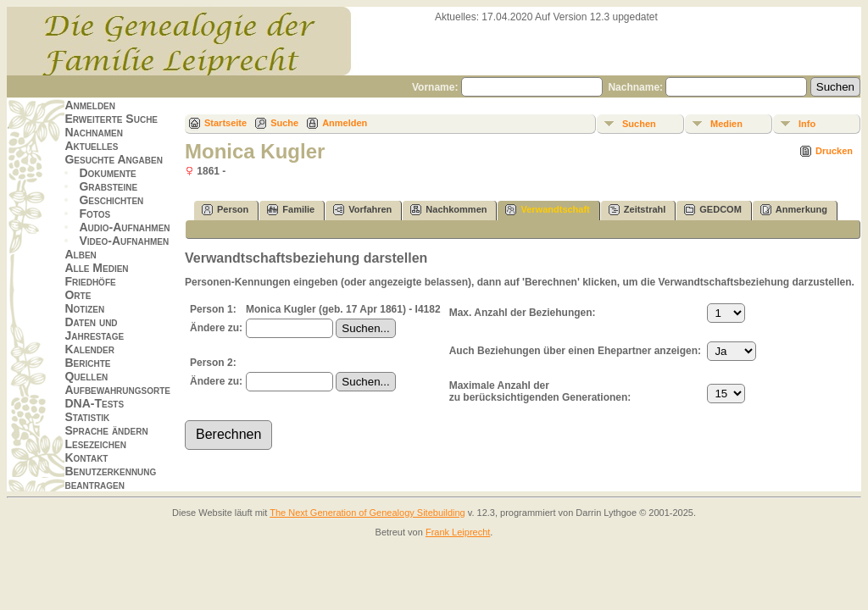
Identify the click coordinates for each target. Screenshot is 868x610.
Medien (726, 124)
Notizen (84, 308)
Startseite (225, 123)
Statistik (87, 417)
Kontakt (86, 457)
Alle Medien (96, 268)
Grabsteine (108, 186)
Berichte (87, 363)
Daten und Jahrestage (94, 329)
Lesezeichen (95, 444)
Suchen (639, 124)
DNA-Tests (94, 403)
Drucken (834, 151)
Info (807, 124)
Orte (78, 295)
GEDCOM (713, 210)
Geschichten (111, 200)
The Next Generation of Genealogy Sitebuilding (367, 513)
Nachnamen (93, 132)
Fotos (95, 213)
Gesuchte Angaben (114, 159)
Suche (284, 123)
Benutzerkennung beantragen (110, 478)
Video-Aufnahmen (124, 241)
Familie (291, 210)
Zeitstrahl (637, 210)
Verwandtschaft (547, 210)
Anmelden (90, 105)
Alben (80, 254)
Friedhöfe (90, 281)
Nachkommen (448, 210)
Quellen (86, 376)
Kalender (89, 349)
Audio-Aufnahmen (124, 227)
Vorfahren (362, 210)
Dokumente (107, 173)
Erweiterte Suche (111, 119)
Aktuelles (91, 146)
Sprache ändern (106, 430)
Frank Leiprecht (458, 532)
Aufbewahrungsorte (117, 390)
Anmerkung (794, 210)
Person (225, 210)
